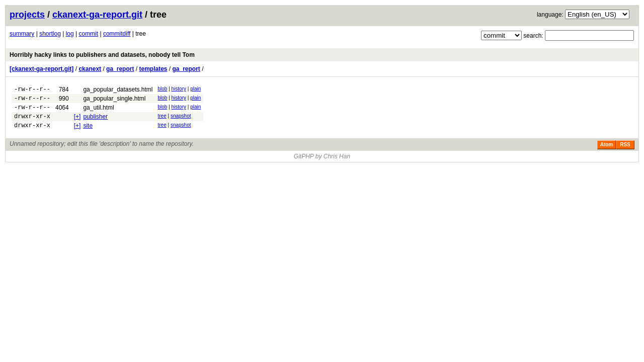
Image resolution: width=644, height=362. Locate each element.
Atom (607, 152)
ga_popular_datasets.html (118, 89)
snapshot (181, 120)
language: (550, 15)
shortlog (50, 34)
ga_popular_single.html (114, 100)
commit (88, 34)
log (70, 34)
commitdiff (117, 34)
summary (22, 34)
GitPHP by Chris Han (322, 164)
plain (195, 89)
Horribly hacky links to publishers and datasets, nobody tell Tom (102, 55)
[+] (77, 121)
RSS (625, 152)
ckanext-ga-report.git (97, 15)
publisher (95, 121)
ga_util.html (98, 111)
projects (27, 15)
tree (162, 120)
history (179, 89)
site (88, 132)
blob (163, 89)
